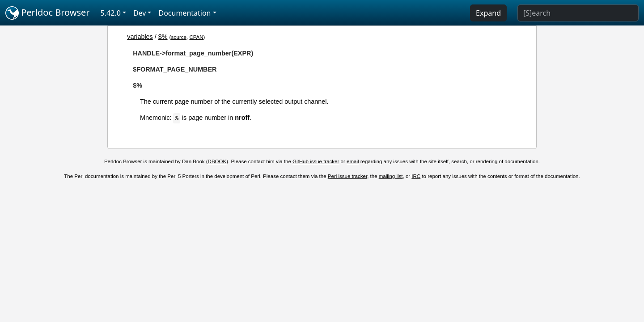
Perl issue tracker (347, 176)
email (353, 161)
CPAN (196, 37)
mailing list (391, 176)
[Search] (578, 13)
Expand (488, 13)
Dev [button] (140, 13)
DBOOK (217, 161)
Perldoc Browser (48, 13)
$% (163, 37)
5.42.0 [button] (111, 13)
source (179, 37)
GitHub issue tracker (316, 161)
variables (140, 37)
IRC (416, 176)
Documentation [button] (184, 13)
